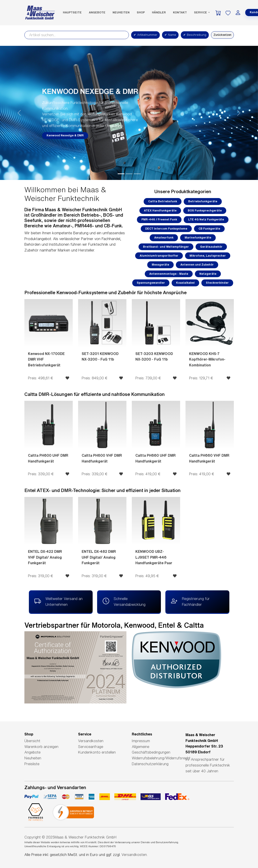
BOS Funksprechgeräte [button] (205, 210)
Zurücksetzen (222, 35)
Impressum (141, 741)
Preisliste (32, 764)
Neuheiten (121, 12)
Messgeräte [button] (160, 265)
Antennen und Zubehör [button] (197, 265)
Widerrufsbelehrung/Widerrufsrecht (161, 758)
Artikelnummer (145, 35)
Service (201, 12)
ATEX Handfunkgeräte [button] (160, 210)
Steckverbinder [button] (217, 283)
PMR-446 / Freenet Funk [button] (159, 219)
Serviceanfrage (91, 747)
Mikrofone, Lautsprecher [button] (208, 256)
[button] (19, 113)
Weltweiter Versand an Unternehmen (59, 601)
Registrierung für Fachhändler (190, 601)
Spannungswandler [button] (151, 283)
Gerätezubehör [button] (211, 247)
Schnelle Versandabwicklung (124, 601)
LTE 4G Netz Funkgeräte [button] (206, 219)
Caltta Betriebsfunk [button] (163, 201)
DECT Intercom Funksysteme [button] (166, 229)
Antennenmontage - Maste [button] (169, 274)
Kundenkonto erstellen (97, 752)
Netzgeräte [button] (208, 274)
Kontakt (180, 12)
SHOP (141, 12)
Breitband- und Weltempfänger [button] (166, 247)
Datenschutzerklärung (150, 764)
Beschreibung (195, 35)
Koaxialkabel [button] (185, 283)
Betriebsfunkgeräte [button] (203, 201)
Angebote (97, 12)
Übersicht (32, 741)
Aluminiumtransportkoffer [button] (159, 256)
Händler (159, 12)
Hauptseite (72, 12)
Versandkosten (91, 741)
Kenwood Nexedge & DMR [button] (65, 135)
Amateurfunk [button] (164, 238)
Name (170, 35)
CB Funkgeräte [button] (209, 229)
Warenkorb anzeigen (41, 747)
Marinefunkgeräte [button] (198, 238)
